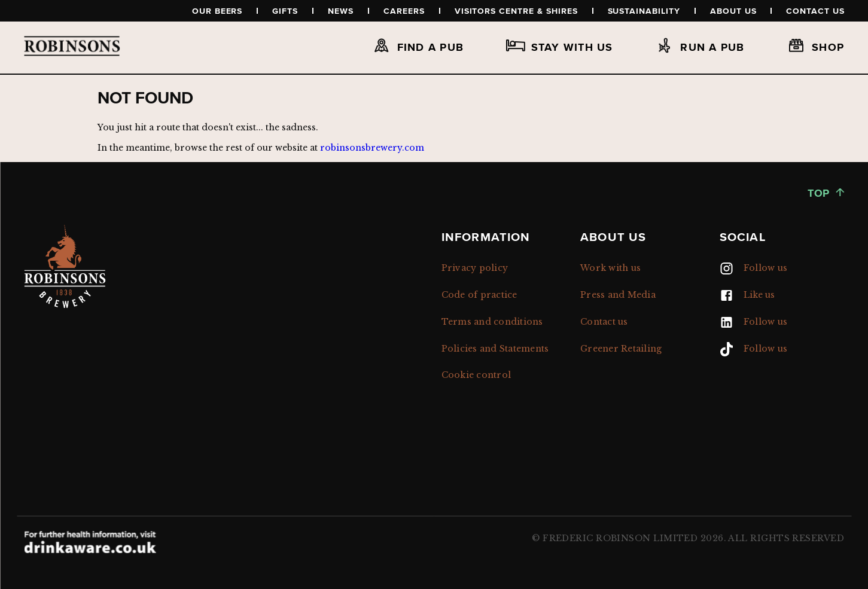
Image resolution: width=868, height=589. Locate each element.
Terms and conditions (492, 322)
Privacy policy (475, 268)
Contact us (815, 11)
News (341, 11)
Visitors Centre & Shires (516, 11)
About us (733, 11)
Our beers (217, 11)
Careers (404, 11)
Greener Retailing (621, 349)
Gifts (285, 11)
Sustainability (644, 11)
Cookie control (476, 375)
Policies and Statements (495, 349)
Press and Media (618, 295)
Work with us (610, 268)
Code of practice (479, 295)
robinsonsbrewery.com (372, 148)
